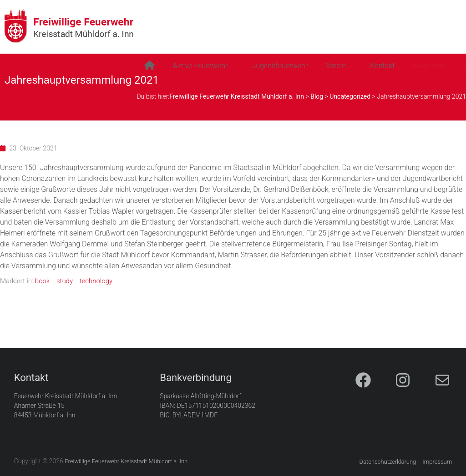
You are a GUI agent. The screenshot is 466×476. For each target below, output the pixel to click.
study (65, 281)
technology (96, 281)
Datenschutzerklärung (388, 462)
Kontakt (382, 66)
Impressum (437, 462)
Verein (336, 66)
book (42, 281)
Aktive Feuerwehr (200, 66)
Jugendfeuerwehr (280, 66)
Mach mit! (429, 66)
